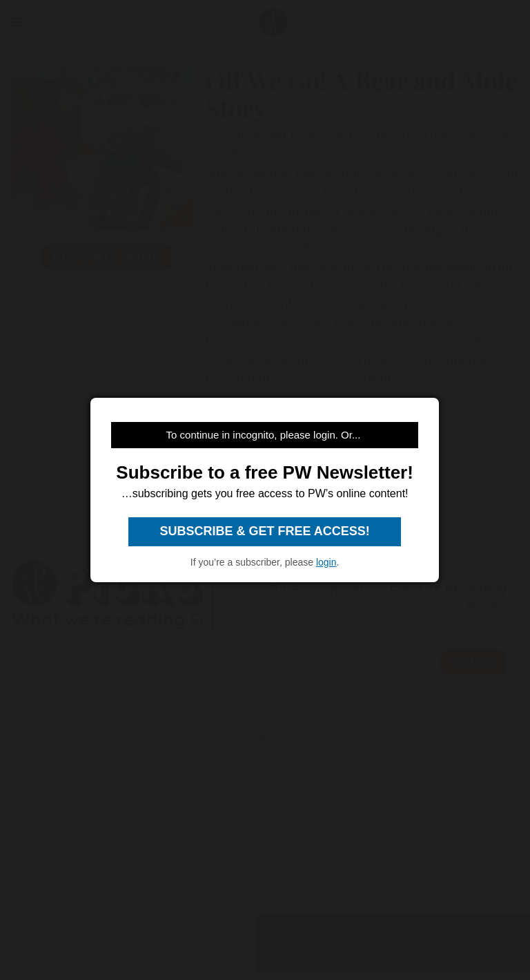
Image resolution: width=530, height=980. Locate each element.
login (326, 562)
